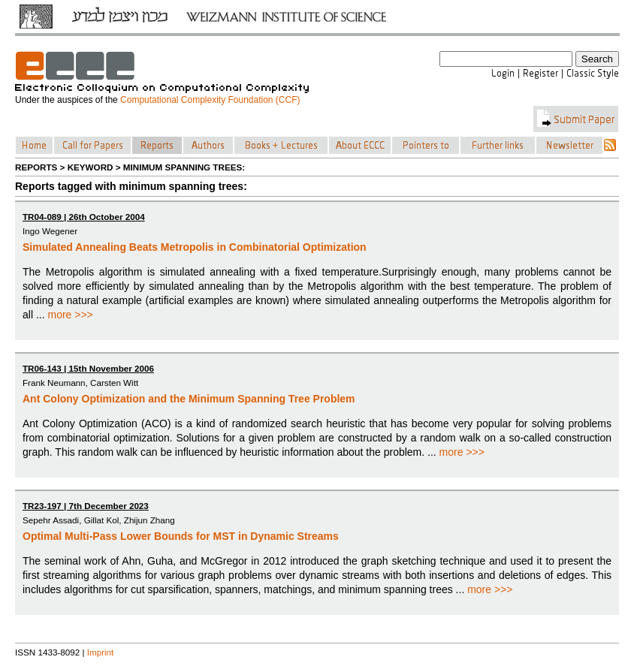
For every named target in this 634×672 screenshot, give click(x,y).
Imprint (101, 652)
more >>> (70, 315)
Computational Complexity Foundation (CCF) (210, 100)
